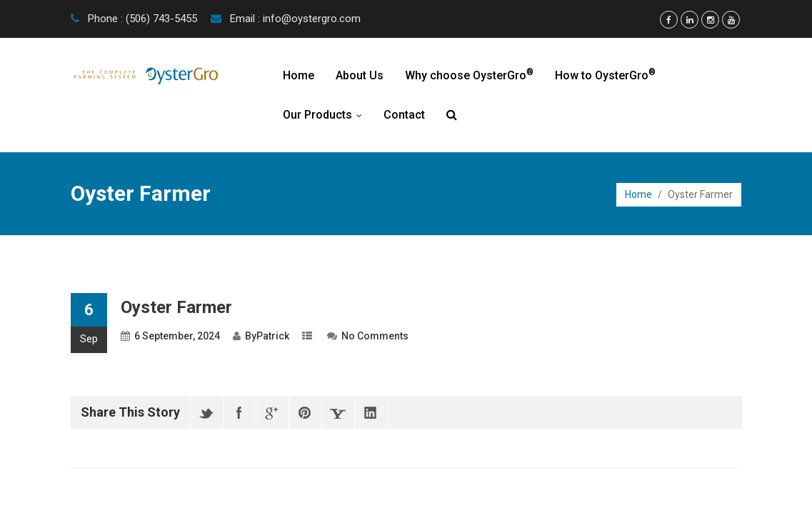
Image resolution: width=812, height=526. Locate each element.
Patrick (273, 336)
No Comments (375, 336)
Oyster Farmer (176, 307)
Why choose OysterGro (469, 75)
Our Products (326, 115)
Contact (404, 115)
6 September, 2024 (177, 336)
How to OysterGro (605, 75)
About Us (360, 75)
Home (299, 75)
